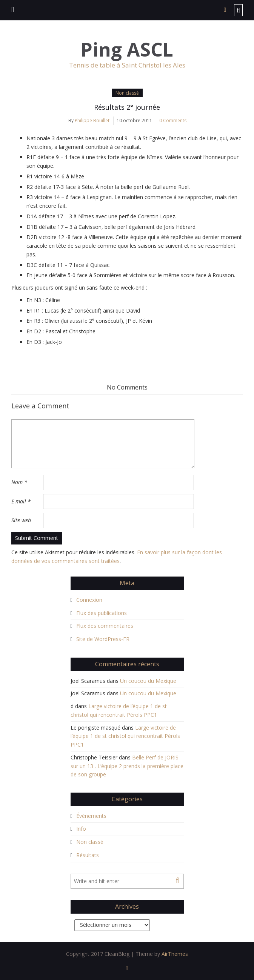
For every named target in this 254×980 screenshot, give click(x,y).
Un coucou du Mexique (148, 681)
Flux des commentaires (105, 626)
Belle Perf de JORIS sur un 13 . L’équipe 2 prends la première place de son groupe (127, 766)
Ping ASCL (127, 50)
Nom (19, 482)
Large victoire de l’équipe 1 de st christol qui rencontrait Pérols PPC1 (125, 736)
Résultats (88, 855)
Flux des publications (102, 613)
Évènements (91, 816)
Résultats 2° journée (127, 107)
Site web (21, 520)
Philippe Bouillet (92, 120)
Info (81, 829)
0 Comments (173, 120)
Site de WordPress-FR (103, 639)
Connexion (89, 600)
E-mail (21, 501)
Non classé (127, 93)
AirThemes (175, 954)
